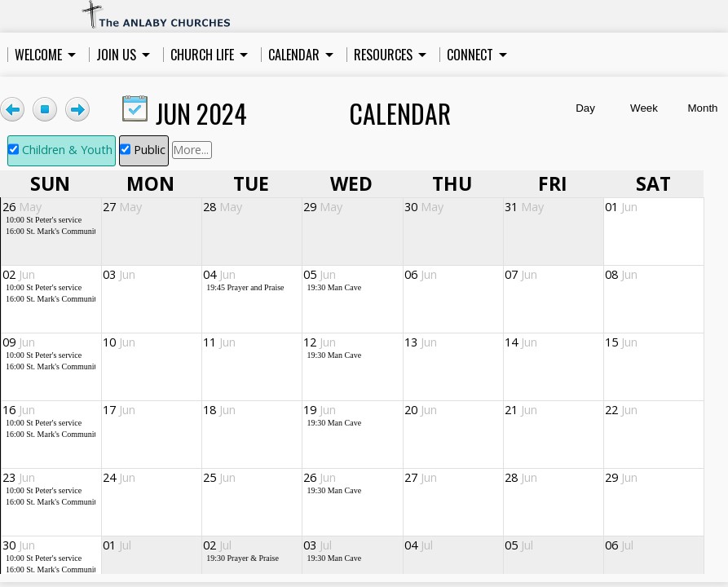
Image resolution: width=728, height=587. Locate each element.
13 (421, 342)
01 (621, 207)
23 (19, 477)
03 (119, 274)
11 (219, 342)
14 (521, 342)
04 (219, 274)
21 (521, 410)
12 (320, 342)
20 (421, 410)
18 (219, 410)
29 (323, 207)
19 (320, 410)
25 (219, 477)
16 (19, 410)
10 (119, 342)
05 (320, 274)
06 (421, 274)
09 (19, 342)
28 (223, 207)
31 (524, 207)
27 (122, 207)
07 (521, 274)
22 (621, 410)
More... (191, 150)
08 (621, 274)
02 (19, 274)
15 (621, 342)
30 (424, 207)
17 (119, 410)
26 (22, 207)
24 (119, 477)
